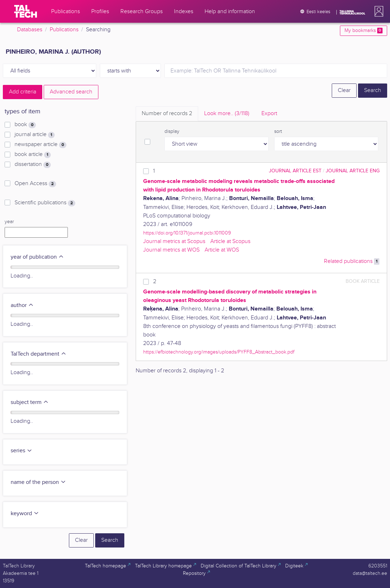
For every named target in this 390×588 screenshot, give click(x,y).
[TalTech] (26, 11)
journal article (35, 135)
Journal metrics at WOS (171, 250)
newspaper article (40, 145)
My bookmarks (364, 31)
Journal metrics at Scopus (174, 241)
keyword (25, 514)
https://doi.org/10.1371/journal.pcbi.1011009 (187, 233)
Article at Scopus (230, 241)
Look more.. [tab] (227, 114)
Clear (344, 90)
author (22, 305)
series (21, 451)
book (25, 125)
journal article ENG (353, 171)
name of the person (38, 482)
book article (33, 155)
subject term (30, 402)
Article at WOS (222, 250)
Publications (64, 30)
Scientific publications (45, 203)
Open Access (35, 184)
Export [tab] (269, 114)
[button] (378, 11)
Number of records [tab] (167, 114)
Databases (30, 30)
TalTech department (39, 354)
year (9, 222)
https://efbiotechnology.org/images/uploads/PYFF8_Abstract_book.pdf (219, 352)
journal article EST (295, 171)
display (172, 131)
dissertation (33, 164)
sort (278, 131)
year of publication (37, 257)
